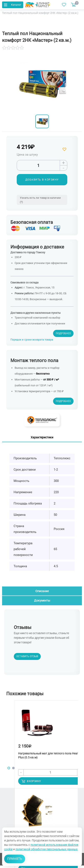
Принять (15, 859)
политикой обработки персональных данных (46, 849)
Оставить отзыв (27, 656)
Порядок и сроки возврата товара (32, 340)
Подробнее (63, 333)
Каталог (12, 5)
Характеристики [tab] (42, 437)
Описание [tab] (42, 591)
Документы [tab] (42, 600)
